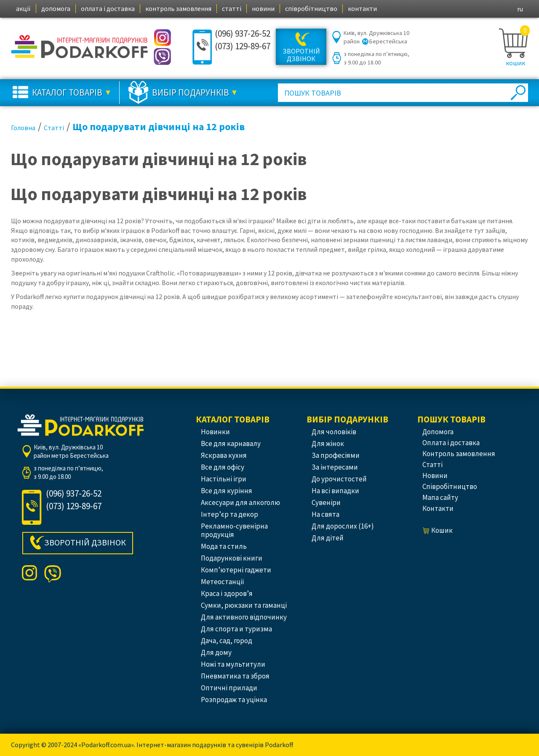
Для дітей (328, 538)
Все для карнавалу (231, 443)
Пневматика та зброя (235, 676)
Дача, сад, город (227, 641)
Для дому (216, 652)
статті (232, 8)
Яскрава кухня (224, 455)
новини (263, 8)
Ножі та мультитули (233, 664)
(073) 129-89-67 (243, 46)
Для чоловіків (334, 432)
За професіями (336, 455)
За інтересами (335, 467)
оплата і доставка (108, 8)
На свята (326, 514)
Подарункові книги (232, 558)
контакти (362, 8)
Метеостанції (223, 582)
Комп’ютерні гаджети (236, 570)
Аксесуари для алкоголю (240, 502)
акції (23, 8)
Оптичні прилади (229, 688)
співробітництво (311, 8)
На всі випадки (335, 491)
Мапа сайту (440, 497)
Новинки (215, 432)
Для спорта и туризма (236, 629)
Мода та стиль (224, 546)
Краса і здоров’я (227, 593)
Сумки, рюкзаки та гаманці (244, 605)
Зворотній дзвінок (301, 55)
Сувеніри (326, 502)
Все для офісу (223, 467)
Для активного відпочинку (244, 617)
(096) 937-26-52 (243, 33)
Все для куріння (227, 491)
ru (520, 9)
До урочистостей (339, 479)
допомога (56, 8)
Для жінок (328, 443)
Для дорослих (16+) (343, 526)
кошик (515, 63)
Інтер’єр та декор (229, 514)
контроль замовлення (178, 8)
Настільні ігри (224, 479)
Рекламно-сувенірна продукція (234, 530)
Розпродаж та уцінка (234, 700)
